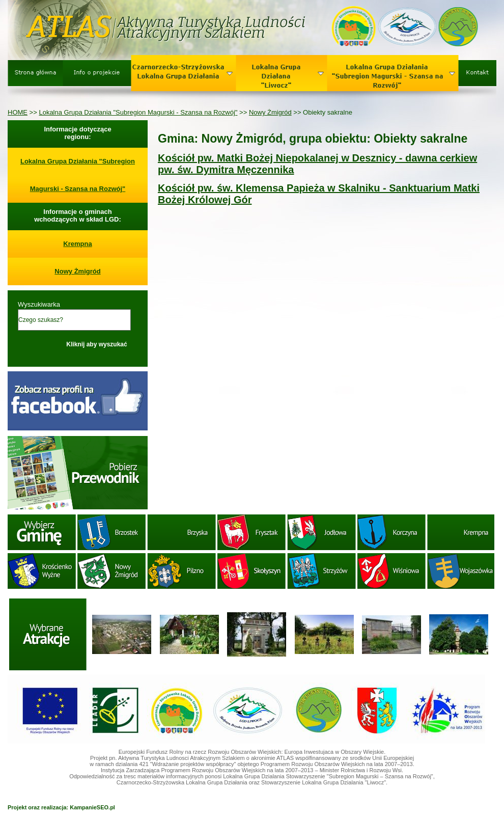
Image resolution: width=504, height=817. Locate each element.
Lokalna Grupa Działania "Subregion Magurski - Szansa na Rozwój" (138, 112)
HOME (18, 112)
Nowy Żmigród (270, 112)
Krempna (77, 244)
